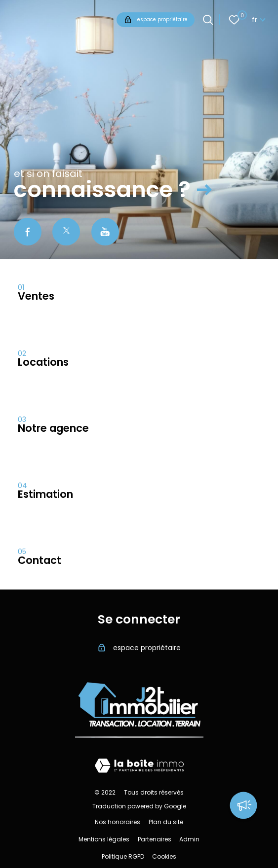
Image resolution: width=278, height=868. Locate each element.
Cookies (164, 856)
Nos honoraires (118, 822)
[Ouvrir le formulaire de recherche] (208, 20)
